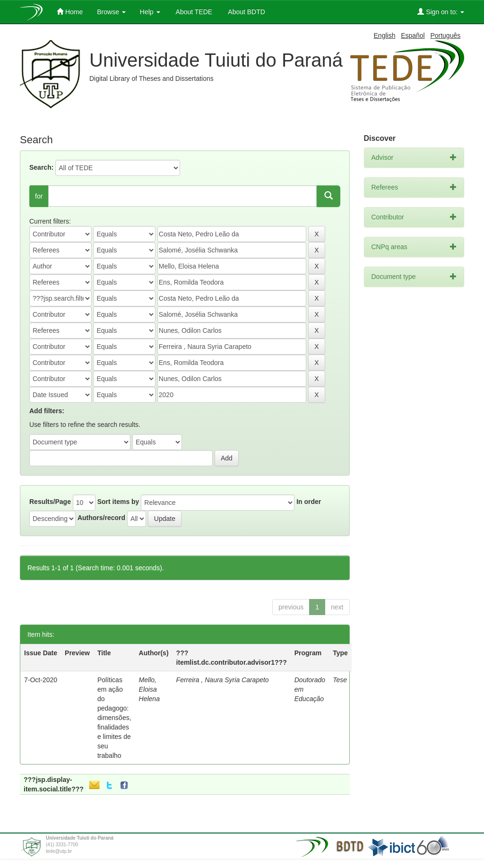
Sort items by (118, 502)
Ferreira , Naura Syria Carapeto (223, 680)
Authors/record (101, 518)
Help (150, 12)
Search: (41, 167)
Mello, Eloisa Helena (149, 689)
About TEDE (194, 12)
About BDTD (246, 12)
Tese (340, 680)
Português (445, 35)
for (39, 196)
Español (413, 35)
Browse (111, 12)
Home (70, 12)
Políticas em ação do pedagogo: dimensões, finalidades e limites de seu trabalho (114, 718)
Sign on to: (441, 12)
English (385, 35)
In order (309, 502)
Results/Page (50, 502)
